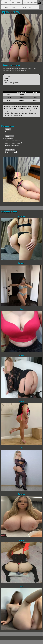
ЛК (37, 7)
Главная (6, 2)
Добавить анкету (27, 7)
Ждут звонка (16, 2)
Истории (14, 7)
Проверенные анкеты (31, 2)
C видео (6, 7)
